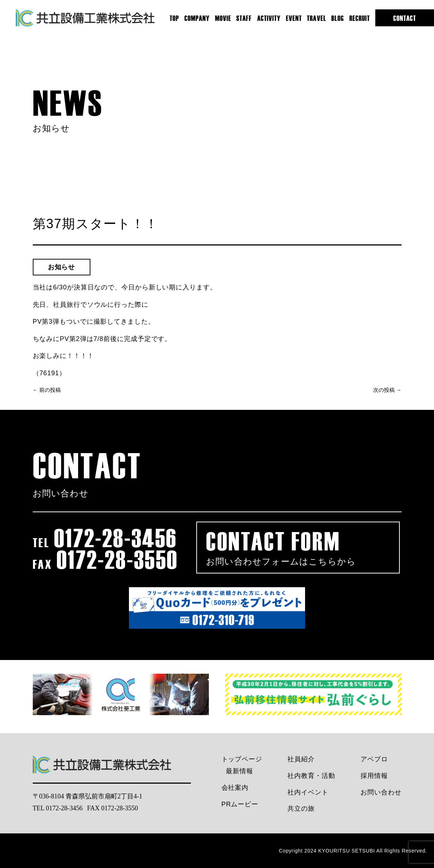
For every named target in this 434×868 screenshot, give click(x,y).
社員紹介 (301, 759)
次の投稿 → (387, 390)
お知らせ (62, 267)
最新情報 (240, 771)
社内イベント (308, 792)
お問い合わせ (381, 792)
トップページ (242, 759)
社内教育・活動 (311, 776)
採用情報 (374, 776)
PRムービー (240, 804)
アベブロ (374, 759)
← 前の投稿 (47, 390)
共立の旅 (301, 809)
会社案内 (235, 788)
